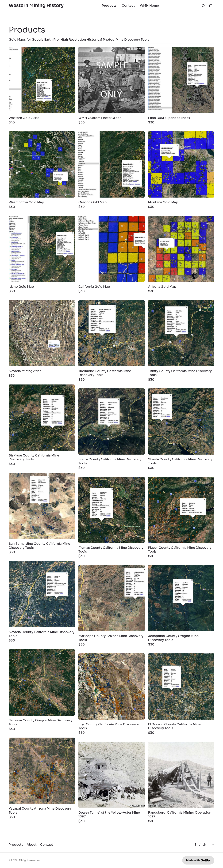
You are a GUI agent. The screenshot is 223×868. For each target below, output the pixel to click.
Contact (128, 6)
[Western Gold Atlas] (42, 80)
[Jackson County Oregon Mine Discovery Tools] (42, 682)
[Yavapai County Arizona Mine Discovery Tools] (42, 771)
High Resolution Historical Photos (87, 40)
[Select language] (205, 845)
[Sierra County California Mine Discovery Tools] (111, 421)
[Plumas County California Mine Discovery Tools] (111, 510)
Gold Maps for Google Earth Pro (34, 40)
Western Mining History (36, 6)
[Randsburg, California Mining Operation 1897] (181, 775)
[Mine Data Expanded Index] (181, 80)
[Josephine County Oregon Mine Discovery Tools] (181, 598)
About (32, 845)
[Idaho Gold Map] (42, 249)
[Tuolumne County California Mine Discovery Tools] (111, 333)
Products (109, 6)
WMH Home (149, 6)
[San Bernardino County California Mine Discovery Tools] (42, 506)
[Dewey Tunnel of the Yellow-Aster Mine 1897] (111, 775)
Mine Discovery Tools (132, 40)
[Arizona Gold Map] (181, 249)
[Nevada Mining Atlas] (42, 333)
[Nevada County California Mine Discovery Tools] (42, 594)
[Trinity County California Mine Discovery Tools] (181, 333)
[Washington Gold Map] (42, 164)
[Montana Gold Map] (181, 164)
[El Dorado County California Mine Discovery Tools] (181, 686)
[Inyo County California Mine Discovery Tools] (111, 686)
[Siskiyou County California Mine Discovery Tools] (42, 418)
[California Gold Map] (111, 249)
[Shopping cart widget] (211, 6)
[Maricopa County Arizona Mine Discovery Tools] (111, 598)
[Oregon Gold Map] (111, 164)
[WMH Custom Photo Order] (111, 80)
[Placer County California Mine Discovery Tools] (181, 510)
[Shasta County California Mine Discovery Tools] (181, 421)
